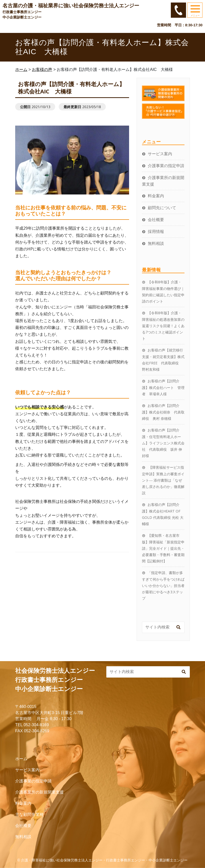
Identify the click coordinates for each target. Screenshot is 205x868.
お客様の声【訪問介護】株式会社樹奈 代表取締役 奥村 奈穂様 (163, 412)
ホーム (21, 759)
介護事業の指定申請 (166, 166)
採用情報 (156, 231)
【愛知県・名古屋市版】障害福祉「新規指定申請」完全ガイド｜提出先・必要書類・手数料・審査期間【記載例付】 (163, 548)
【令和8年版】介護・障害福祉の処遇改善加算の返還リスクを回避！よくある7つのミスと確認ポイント (163, 326)
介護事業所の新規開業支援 (39, 792)
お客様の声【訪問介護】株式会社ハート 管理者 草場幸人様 (163, 387)
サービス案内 (160, 154)
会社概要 (156, 220)
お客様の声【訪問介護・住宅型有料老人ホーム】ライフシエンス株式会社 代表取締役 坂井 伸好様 (163, 443)
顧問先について (162, 208)
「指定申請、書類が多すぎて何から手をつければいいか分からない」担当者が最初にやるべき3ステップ (163, 585)
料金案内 (156, 196)
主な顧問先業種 (29, 814)
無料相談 (156, 243)
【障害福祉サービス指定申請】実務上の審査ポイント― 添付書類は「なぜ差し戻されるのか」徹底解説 (163, 480)
